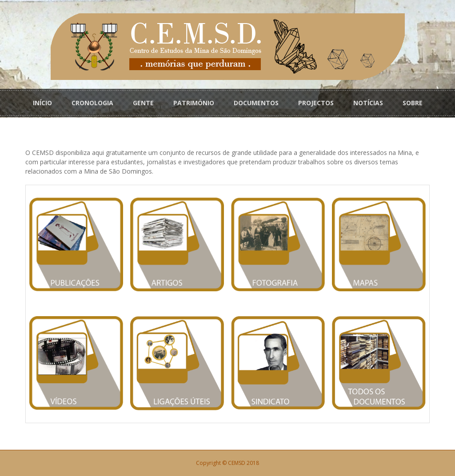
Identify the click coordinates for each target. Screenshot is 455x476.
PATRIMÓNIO (194, 103)
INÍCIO (42, 103)
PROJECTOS (316, 103)
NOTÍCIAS (368, 103)
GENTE (143, 103)
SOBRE (413, 103)
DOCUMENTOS (256, 103)
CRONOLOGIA (92, 103)
